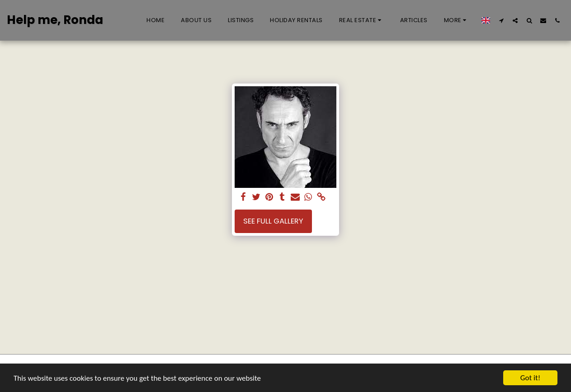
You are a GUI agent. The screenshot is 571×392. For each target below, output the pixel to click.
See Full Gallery (273, 221)
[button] (361, 20)
